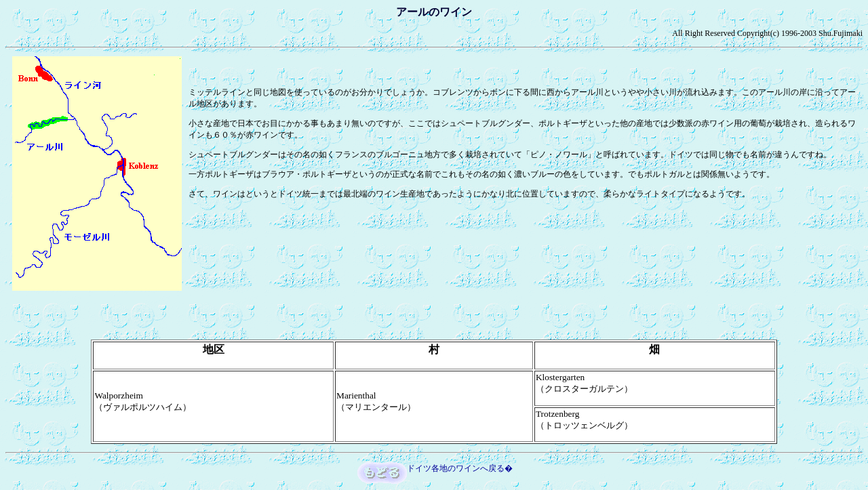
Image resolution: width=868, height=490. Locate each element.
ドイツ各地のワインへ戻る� (460, 468)
